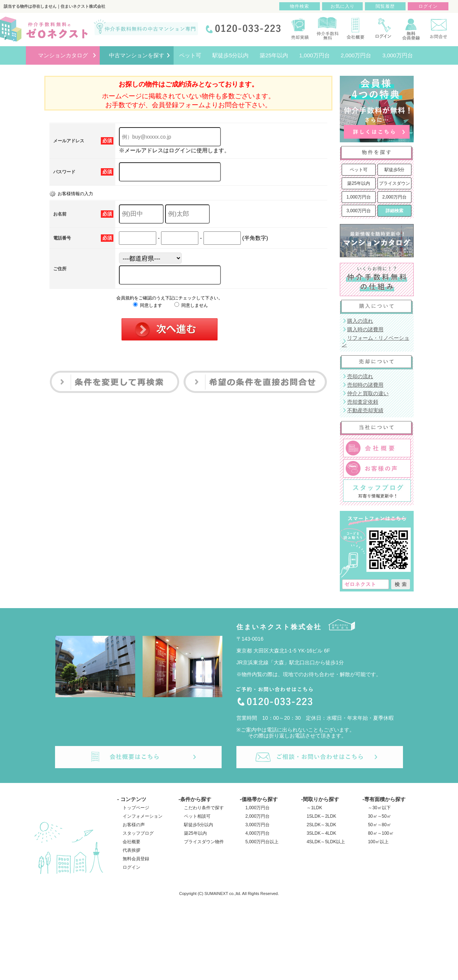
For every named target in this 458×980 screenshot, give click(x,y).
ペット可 (359, 170)
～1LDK (314, 808)
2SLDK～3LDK (321, 825)
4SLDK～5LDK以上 (326, 842)
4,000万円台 (257, 833)
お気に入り (343, 6)
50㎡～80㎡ (380, 825)
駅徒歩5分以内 (199, 825)
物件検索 (300, 6)
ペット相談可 (197, 816)
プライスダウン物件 (204, 842)
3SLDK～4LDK (321, 833)
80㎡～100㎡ (381, 833)
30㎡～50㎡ (380, 816)
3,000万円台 (359, 211)
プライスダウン (394, 183)
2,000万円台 (394, 197)
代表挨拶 (131, 850)
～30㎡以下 (379, 808)
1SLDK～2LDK (321, 816)
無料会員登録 (136, 859)
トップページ (136, 808)
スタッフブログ (138, 833)
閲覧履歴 (385, 6)
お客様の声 (134, 825)
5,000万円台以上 (262, 842)
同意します (148, 305)
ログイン (131, 867)
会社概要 (131, 842)
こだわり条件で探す (204, 808)
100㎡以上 (378, 842)
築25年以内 (358, 183)
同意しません (191, 305)
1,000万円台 (359, 197)
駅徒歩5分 (395, 170)
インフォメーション (143, 816)
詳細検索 (394, 211)
